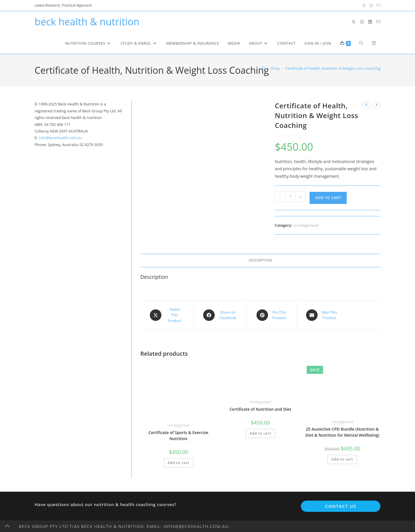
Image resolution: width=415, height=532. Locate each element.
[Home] (263, 68)
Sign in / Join (318, 43)
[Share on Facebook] (220, 315)
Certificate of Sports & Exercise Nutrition (178, 436)
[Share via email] (322, 315)
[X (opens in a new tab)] (364, 5)
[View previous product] (366, 105)
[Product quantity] (290, 197)
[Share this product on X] (167, 315)
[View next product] (376, 105)
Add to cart (328, 198)
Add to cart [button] (179, 463)
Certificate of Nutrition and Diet (260, 409)
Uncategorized (306, 225)
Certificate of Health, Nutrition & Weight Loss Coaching (333, 68)
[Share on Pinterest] (271, 315)
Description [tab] (261, 260)
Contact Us (341, 506)
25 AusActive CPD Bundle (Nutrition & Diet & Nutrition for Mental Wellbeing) (342, 432)
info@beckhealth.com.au (60, 138)
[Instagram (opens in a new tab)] (371, 5)
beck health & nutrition (87, 22)
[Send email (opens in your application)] (378, 5)
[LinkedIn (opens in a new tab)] (370, 22)
